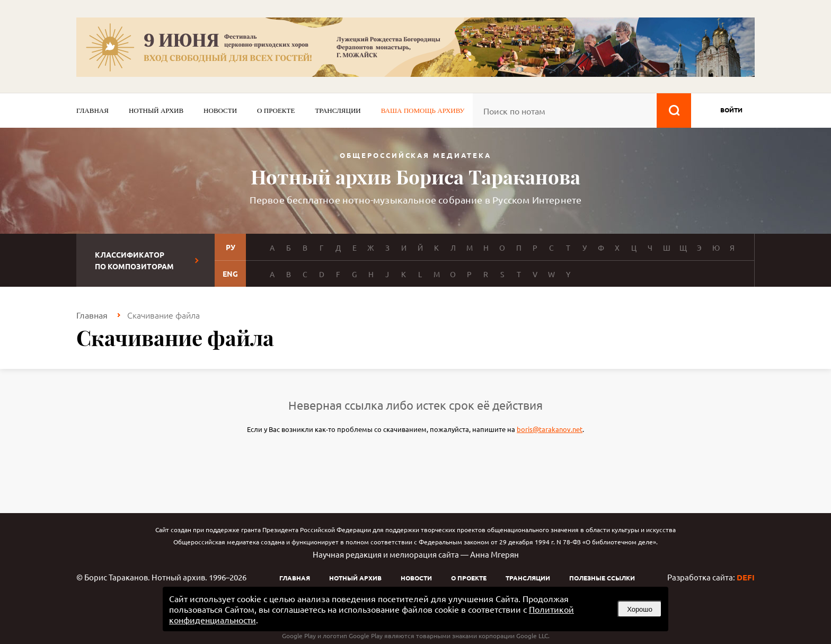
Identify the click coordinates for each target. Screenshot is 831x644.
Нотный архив (156, 111)
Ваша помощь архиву (423, 111)
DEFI (746, 577)
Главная (92, 111)
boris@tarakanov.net (550, 429)
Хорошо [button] (640, 609)
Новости (220, 111)
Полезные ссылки (602, 578)
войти (731, 110)
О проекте (276, 111)
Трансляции (338, 111)
